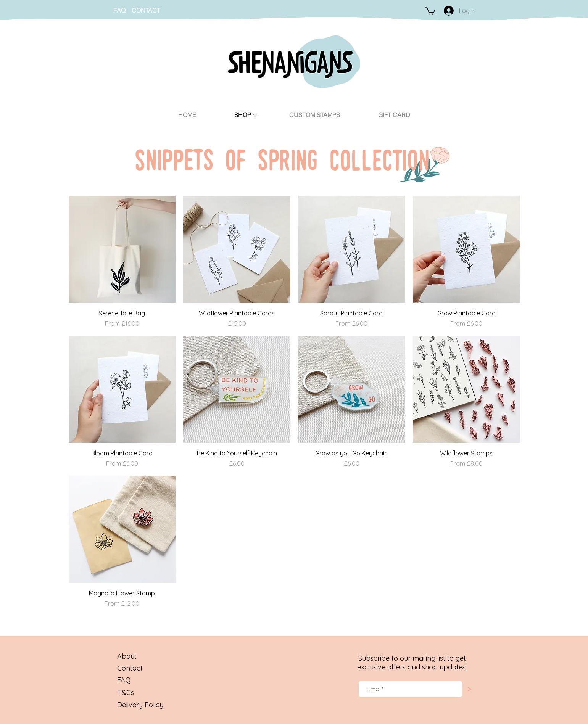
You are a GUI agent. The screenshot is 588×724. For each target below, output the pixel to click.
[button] (430, 11)
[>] (470, 689)
